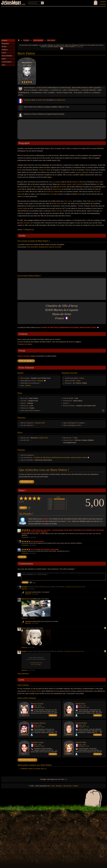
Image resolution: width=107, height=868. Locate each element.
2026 (40, 706)
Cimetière (26, 40)
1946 (36, 706)
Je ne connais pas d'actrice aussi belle (45, 549)
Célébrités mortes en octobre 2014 (32, 769)
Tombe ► (53, 715)
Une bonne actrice (37, 541)
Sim (79, 194)
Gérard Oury (57, 189)
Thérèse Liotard (37, 704)
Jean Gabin (33, 187)
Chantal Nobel (81, 723)
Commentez (25, 537)
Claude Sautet (22, 208)
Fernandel (63, 187)
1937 (44, 100)
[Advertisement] (53, 23)
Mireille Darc (56, 204)
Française (27, 100)
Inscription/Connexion (72, 587)
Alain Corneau (57, 211)
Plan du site (67, 786)
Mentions (59, 786)
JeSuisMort (11, 3)
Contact (75, 786)
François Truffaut (45, 170)
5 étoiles (50, 499)
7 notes (58, 497)
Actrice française (38, 40)
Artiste (78, 381)
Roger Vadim (99, 182)
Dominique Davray (38, 723)
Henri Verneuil (77, 184)
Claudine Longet (37, 742)
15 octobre (58, 100)
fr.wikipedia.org (29, 230)
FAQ (53, 786)
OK (62, 48)
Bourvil (20, 192)
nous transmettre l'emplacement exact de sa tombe (44, 247)
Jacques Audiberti (81, 172)
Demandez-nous (27, 482)
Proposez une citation (25, 344)
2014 (64, 100)
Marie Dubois (51, 40)
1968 (80, 706)
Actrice (82, 378)
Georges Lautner (66, 184)
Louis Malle (53, 194)
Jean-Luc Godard (54, 182)
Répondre (24, 589)
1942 (36, 745)
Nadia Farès (80, 704)
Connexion (103, 4)
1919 (36, 725)
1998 (40, 725)
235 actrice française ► (27, 760)
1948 (80, 725)
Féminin (28, 385)
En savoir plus (79, 47)
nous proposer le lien (34, 691)
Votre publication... (24, 674)
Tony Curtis (68, 201)
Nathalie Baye (81, 742)
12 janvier (39, 100)
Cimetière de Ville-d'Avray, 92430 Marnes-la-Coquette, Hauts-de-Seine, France (60, 457)
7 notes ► (22, 557)
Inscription (103, 2)
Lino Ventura (55, 192)
